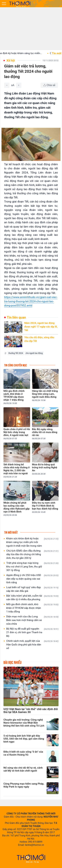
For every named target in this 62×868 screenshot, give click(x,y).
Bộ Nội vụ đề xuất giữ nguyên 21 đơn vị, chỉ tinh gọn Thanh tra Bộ (32, 632)
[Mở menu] (4, 4)
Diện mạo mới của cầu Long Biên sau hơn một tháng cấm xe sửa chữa (32, 620)
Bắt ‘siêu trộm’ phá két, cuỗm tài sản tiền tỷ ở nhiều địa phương (32, 598)
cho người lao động (34, 353)
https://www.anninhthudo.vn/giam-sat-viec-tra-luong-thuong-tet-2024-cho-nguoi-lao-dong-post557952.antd (31, 301)
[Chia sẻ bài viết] (49, 85)
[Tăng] (19, 85)
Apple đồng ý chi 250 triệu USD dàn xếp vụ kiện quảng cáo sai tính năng (32, 579)
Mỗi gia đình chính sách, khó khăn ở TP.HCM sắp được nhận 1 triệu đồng (32, 608)
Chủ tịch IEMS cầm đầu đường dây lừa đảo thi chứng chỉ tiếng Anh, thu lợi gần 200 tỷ (32, 554)
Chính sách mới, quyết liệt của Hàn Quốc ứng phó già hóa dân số (32, 645)
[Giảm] (7, 85)
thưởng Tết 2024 (16, 353)
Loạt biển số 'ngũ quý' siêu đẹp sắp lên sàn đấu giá (32, 589)
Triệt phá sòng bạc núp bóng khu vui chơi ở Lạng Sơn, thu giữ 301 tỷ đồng (32, 567)
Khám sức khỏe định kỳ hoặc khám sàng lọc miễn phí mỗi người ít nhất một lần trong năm (32, 542)
